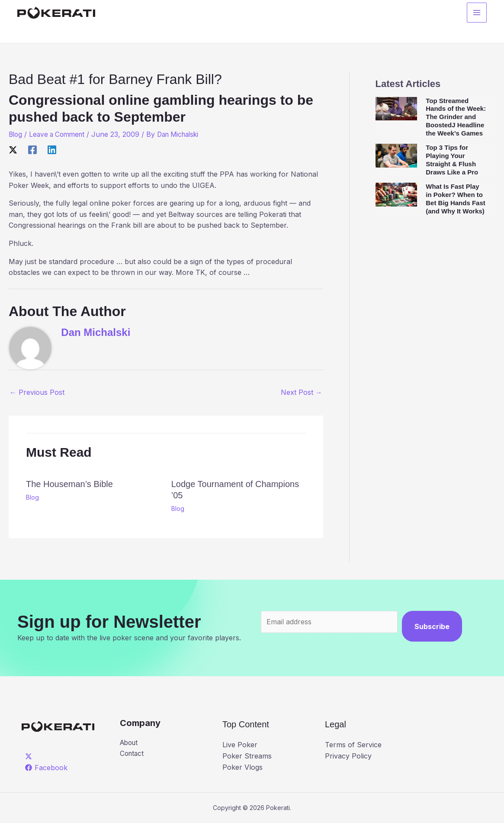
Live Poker (240, 745)
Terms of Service (353, 745)
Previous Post (37, 392)
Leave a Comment (60, 134)
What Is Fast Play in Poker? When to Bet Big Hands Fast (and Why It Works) (456, 198)
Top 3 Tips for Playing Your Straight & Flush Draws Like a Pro (452, 160)
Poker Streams (247, 756)
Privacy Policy (348, 756)
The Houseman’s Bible (69, 484)
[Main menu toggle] (477, 13)
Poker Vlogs (242, 767)
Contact (133, 754)
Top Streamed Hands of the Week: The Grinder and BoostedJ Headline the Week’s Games (456, 117)
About (130, 743)
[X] (13, 149)
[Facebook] (32, 149)
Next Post (302, 392)
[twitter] (30, 756)
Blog (16, 134)
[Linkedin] (52, 149)
